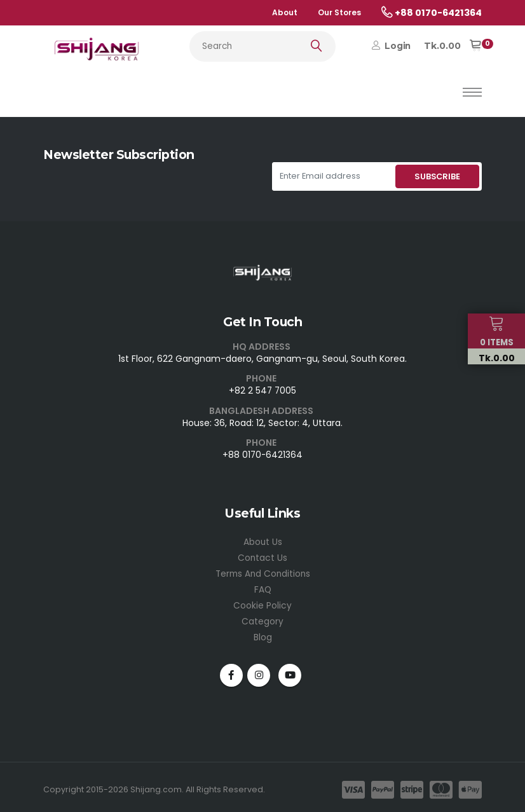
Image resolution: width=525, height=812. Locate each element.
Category (262, 617)
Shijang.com (156, 784)
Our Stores (339, 12)
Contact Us (263, 556)
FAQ (262, 586)
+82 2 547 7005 (262, 390)
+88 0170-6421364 (262, 454)
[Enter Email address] (332, 176)
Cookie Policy (262, 602)
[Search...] (262, 46)
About (285, 12)
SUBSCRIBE (437, 176)
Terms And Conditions (263, 571)
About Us (262, 540)
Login (392, 46)
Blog (263, 632)
